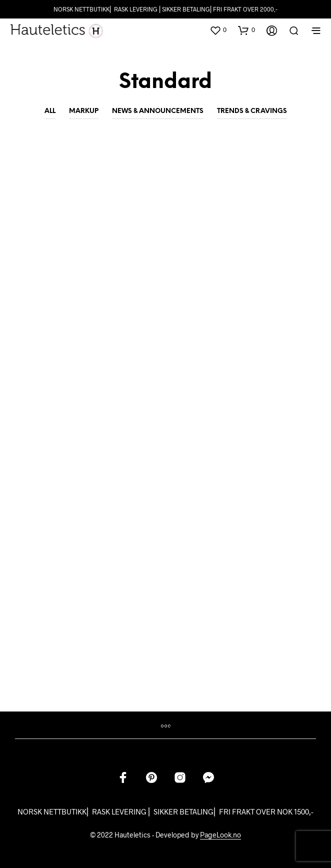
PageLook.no (220, 835)
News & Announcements (158, 111)
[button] (218, 30)
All (50, 111)
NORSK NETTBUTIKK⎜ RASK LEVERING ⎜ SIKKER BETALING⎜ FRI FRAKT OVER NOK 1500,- (165, 811)
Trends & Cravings (252, 111)
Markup (84, 111)
